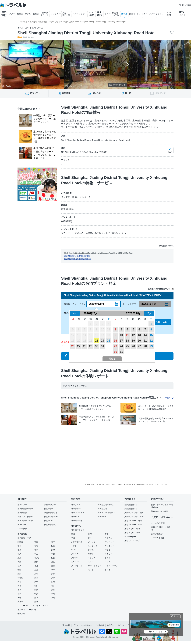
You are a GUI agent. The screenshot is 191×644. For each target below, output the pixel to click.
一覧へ (169, 398)
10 (121, 335)
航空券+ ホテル (116, 14)
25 (109, 341)
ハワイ (74, 550)
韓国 (73, 534)
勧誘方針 (111, 625)
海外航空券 (103, 509)
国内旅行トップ (24, 538)
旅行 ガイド (182, 14)
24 (103, 341)
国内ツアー (22, 505)
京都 (36, 574)
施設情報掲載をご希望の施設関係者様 (78, 259)
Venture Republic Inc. (97, 637)
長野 (19, 562)
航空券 (20, 14)
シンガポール (77, 542)
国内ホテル (49, 509)
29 (91, 346)
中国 (73, 538)
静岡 (53, 566)
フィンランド (77, 566)
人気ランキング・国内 (134, 513)
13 (139, 335)
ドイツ (108, 558)
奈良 (36, 578)
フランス (75, 558)
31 (103, 346)
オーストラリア (95, 566)
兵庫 (53, 578)
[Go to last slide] (64, 64)
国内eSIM (22, 525)
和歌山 (20, 578)
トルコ (74, 570)
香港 (107, 534)
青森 (36, 542)
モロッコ (92, 570)
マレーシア (110, 542)
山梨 (53, 558)
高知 (53, 590)
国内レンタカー (51, 517)
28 (85, 346)
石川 (19, 566)
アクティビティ (80, 14)
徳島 (19, 590)
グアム (91, 550)
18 (127, 341)
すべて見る (118, 85)
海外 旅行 (99, 14)
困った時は (185, 5)
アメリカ (75, 554)
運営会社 (66, 625)
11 (127, 335)
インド (74, 546)
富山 (53, 562)
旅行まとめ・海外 (132, 533)
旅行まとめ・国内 (132, 529)
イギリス (109, 554)
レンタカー (56, 14)
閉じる (176, 616)
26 (73, 346)
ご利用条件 (99, 625)
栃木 (36, 550)
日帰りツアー (50, 505)
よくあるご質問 (158, 523)
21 (145, 341)
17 (121, 341)
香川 (53, 586)
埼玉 (36, 554)
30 (97, 346)
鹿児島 (20, 602)
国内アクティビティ (26, 521)
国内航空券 (22, 513)
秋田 (19, 546)
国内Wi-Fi (48, 521)
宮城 (36, 546)
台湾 (90, 534)
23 (97, 341)
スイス (91, 562)
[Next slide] (127, 64)
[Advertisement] (109, 451)
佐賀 (36, 594)
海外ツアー (76, 505)
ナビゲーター (130, 537)
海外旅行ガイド (131, 509)
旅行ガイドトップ (132, 541)
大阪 (53, 574)
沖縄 (36, 602)
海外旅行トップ (78, 530)
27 (79, 346)
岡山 (19, 582)
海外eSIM (102, 517)
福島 (19, 550)
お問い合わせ (157, 534)
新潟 (36, 562)
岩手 (53, 542)
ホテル (28, 14)
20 (139, 341)
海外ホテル (76, 509)
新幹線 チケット (45, 14)
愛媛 (36, 590)
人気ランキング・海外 (134, 517)
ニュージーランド (112, 566)
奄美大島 (21, 614)
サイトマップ (123, 625)
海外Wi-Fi (75, 517)
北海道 (20, 542)
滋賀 (19, 574)
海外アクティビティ (106, 513)
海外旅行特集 (77, 521)
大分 (19, 598)
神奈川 (37, 558)
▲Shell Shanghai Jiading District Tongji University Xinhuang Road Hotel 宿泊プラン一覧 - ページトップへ (126, 484)
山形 (53, 546)
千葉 (53, 554)
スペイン (75, 562)
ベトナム (109, 538)
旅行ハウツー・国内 (133, 521)
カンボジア (110, 546)
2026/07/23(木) (96, 304)
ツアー (12, 14)
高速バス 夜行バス (67, 14)
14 (145, 335)
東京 (19, 558)
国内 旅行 (4, 14)
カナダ (91, 554)
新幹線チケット (51, 513)
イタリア (92, 558)
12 (133, 335)
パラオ (108, 550)
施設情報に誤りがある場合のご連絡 (77, 256)
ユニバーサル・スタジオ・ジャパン (33, 606)
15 (151, 335)
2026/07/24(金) (149, 304)
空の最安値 (22, 529)
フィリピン (93, 542)
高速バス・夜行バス (26, 517)
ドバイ (108, 570)
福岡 (19, 594)
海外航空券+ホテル (106, 505)
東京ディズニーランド (27, 610)
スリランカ (93, 546)
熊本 (36, 598)
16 (115, 341)
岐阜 (53, 570)
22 (151, 341)
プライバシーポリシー (82, 625)
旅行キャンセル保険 (160, 511)
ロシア (108, 562)
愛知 (19, 570)
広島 (53, 582)
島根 (19, 586)
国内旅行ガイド (131, 505)
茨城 (53, 550)
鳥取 (36, 582)
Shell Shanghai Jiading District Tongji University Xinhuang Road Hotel (87, 33)
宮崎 (53, 598)
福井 (36, 566)
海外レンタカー (78, 513)
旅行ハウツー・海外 (133, 525)
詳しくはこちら (156, 632)
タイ (90, 538)
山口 (36, 586)
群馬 (19, 554)
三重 (36, 570)
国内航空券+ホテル (26, 509)
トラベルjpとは (158, 538)
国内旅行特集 (50, 525)
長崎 (53, 594)
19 (133, 341)
